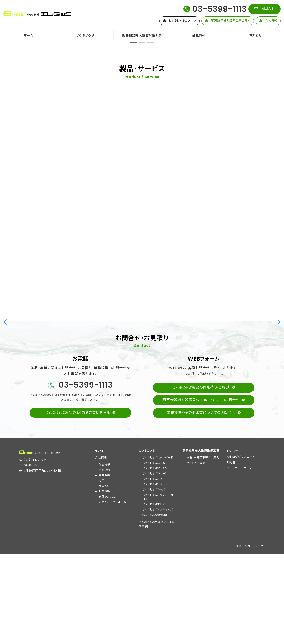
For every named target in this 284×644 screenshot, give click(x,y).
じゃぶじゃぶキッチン (155, 592)
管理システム (107, 621)
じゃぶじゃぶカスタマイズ (158, 634)
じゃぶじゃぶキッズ (154, 614)
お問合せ (233, 587)
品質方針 (104, 610)
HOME (99, 575)
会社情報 (101, 582)
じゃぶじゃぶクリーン (155, 598)
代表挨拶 (104, 589)
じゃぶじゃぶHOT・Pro (156, 608)
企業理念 (104, 594)
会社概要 (104, 600)
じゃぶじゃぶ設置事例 (153, 639)
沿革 (102, 605)
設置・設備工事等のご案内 (203, 582)
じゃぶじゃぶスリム (154, 587)
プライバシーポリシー (241, 592)
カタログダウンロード (241, 581)
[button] (265, 9)
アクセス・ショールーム (112, 626)
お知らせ (232, 575)
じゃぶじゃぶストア (154, 628)
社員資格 (104, 615)
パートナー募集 (196, 587)
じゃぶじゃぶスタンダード (158, 582)
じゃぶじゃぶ (147, 575)
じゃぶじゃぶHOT (153, 603)
